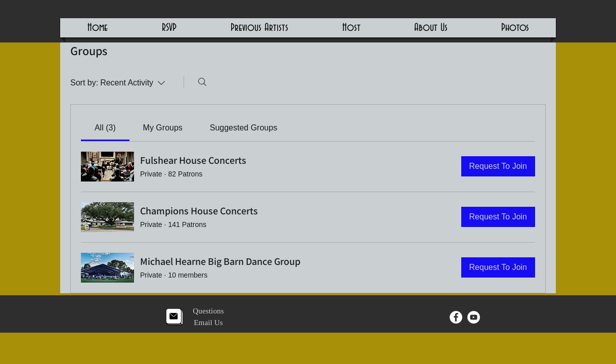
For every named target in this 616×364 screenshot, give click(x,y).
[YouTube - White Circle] (474, 317)
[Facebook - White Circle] (456, 317)
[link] (105, 128)
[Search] (202, 82)
